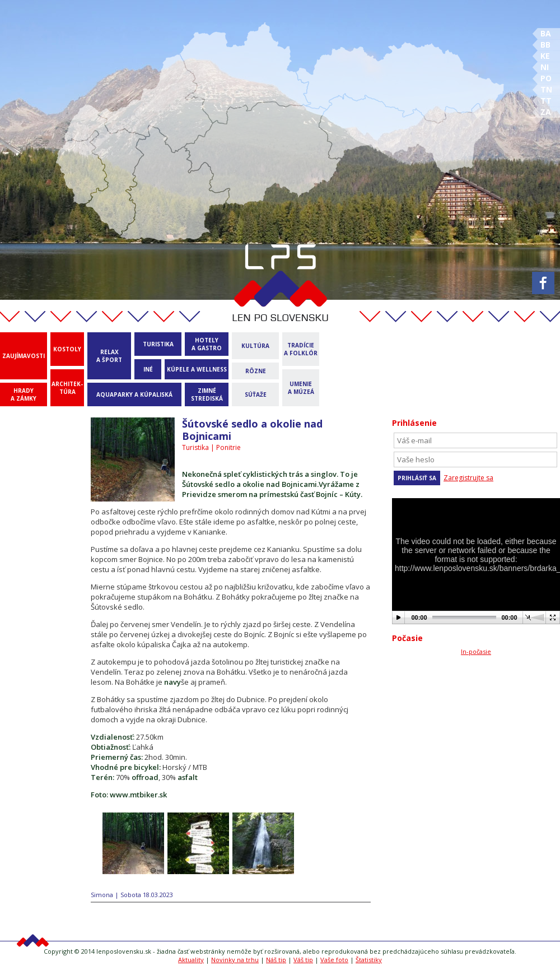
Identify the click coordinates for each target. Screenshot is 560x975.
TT (546, 101)
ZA (546, 112)
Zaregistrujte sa (468, 478)
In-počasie (476, 651)
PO (546, 78)
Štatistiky (369, 960)
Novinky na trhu (235, 960)
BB (545, 45)
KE (545, 56)
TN (546, 89)
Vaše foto (334, 960)
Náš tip (276, 960)
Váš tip (303, 960)
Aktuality (191, 960)
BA (546, 33)
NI (545, 67)
